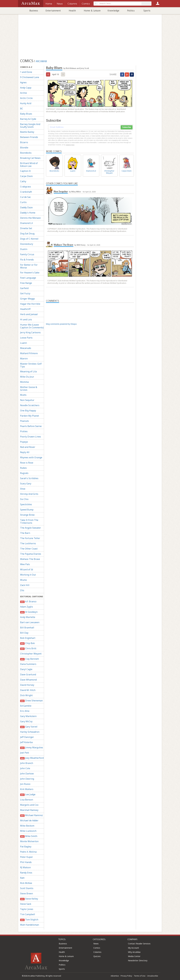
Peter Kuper (27, 857)
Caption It (25, 171)
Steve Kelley (29, 899)
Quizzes (97, 956)
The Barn (25, 533)
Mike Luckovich (28, 831)
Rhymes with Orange (31, 457)
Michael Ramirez (31, 815)
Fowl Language (28, 278)
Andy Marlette (28, 617)
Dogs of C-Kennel (29, 239)
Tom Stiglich (29, 920)
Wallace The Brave (30, 559)
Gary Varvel (29, 727)
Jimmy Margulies (32, 748)
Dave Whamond (28, 680)
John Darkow (27, 774)
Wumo (23, 580)
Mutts (23, 395)
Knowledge (113, 11)
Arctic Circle (26, 98)
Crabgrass (26, 187)
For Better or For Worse (29, 266)
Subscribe (127, 127)
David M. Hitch (28, 690)
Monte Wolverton (29, 841)
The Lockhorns (28, 543)
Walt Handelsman (30, 925)
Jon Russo (25, 784)
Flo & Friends (27, 260)
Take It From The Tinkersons (29, 521)
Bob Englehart (28, 638)
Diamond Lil (27, 223)
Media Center (134, 956)
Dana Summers (28, 664)
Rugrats (24, 473)
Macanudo (26, 348)
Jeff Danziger (27, 737)
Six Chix (24, 499)
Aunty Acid (26, 103)
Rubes (23, 468)
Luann (23, 343)
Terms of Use (140, 976)
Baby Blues (26, 114)
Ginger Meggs (27, 299)
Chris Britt (28, 648)
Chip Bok (27, 643)
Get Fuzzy (25, 293)
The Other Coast (29, 549)
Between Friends (29, 137)
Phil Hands (26, 862)
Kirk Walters (27, 789)
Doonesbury (27, 244)
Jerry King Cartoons (30, 332)
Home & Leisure (92, 11)
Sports (147, 11)
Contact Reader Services (139, 944)
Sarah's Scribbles (29, 478)
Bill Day (24, 633)
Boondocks (26, 153)
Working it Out (28, 575)
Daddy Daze (26, 207)
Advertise (115, 976)
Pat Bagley (26, 847)
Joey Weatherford (32, 758)
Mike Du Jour (27, 377)
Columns (97, 952)
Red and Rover (28, 447)
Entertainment (53, 11)
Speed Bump (27, 510)
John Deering (27, 779)
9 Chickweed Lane (30, 77)
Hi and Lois (26, 319)
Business (34, 11)
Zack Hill (25, 585)
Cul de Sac (25, 197)
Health (72, 11)
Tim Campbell (28, 914)
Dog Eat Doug (27, 234)
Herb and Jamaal (29, 314)
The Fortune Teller (30, 538)
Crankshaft (26, 192)
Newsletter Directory (138, 960)
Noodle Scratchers (30, 405)
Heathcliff (25, 309)
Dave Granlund (28, 674)
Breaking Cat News (30, 158)
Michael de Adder (29, 820)
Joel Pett (25, 753)
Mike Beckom (27, 826)
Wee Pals (25, 564)
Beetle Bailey (27, 132)
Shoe (23, 489)
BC (22, 109)
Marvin (24, 359)
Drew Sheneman (31, 701)
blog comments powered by (61, 324)
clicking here (70, 145)
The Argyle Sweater (31, 528)
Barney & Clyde (28, 119)
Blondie (24, 148)
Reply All (25, 452)
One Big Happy (28, 411)
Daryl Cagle (26, 669)
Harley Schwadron (30, 732)
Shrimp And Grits (29, 494)
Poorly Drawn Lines (31, 437)
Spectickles (26, 504)
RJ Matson (25, 867)
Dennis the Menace (30, 218)
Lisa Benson (27, 800)
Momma (24, 382)
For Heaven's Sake (30, 273)
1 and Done (26, 72)
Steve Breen (27, 893)
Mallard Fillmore (29, 353)
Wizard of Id (27, 569)
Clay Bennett (29, 659)
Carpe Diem (26, 176)
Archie (23, 93)
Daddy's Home (28, 213)
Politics (131, 11)
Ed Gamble (26, 706)
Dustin (24, 249)
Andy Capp (26, 88)
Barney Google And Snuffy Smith (30, 126)
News (96, 944)
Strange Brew (27, 515)
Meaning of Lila (28, 371)
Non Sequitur (27, 400)
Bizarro (24, 142)
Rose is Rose (27, 463)
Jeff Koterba (26, 742)
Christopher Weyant (31, 654)
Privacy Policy (126, 976)
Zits (22, 590)
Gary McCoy (26, 721)
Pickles (24, 431)
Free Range (26, 283)
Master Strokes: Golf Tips (31, 365)
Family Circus (27, 254)
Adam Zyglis (27, 607)
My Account (133, 948)
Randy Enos (26, 873)
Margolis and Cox (29, 805)
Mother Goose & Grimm (29, 389)
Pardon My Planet (30, 416)
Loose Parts (26, 338)
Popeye (24, 442)
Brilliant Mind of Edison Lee (29, 165)
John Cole (25, 768)
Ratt (22, 878)
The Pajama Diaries (31, 554)
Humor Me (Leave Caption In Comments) (32, 326)
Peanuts (24, 421)
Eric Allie (25, 711)
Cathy (23, 181)
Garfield (24, 288)
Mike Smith (29, 836)
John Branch (27, 763)
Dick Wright (26, 695)
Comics (97, 948)
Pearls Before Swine (31, 426)
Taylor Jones (27, 909)
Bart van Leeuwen (30, 622)
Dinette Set (26, 228)
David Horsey (27, 685)
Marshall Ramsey (29, 810)
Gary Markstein (28, 716)
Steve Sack (26, 904)
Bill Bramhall (27, 628)
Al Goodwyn (29, 612)
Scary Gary (26, 484)
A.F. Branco (28, 602)
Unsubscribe (153, 976)
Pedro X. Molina (28, 852)
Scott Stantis (27, 888)
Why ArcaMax (134, 952)
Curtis (23, 202)
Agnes (23, 82)
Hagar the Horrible (30, 304)
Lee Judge (28, 794)
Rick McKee (26, 883)
